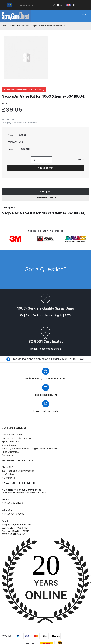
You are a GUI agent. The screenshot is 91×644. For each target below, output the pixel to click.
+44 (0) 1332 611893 (12, 503)
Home (4, 26)
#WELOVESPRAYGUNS (14, 534)
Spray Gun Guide (11, 441)
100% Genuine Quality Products (18, 471)
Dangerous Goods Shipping (16, 438)
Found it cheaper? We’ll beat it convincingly (24, 90)
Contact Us (8, 455)
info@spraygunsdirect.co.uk (16, 524)
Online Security (10, 445)
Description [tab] (46, 191)
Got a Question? (45, 269)
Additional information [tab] (45, 198)
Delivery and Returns (13, 435)
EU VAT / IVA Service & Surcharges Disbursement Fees (30, 448)
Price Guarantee (10, 452)
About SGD (8, 467)
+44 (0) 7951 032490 (13, 514)
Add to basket (46, 168)
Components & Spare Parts (19, 26)
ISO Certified (9, 478)
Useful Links (8, 474)
